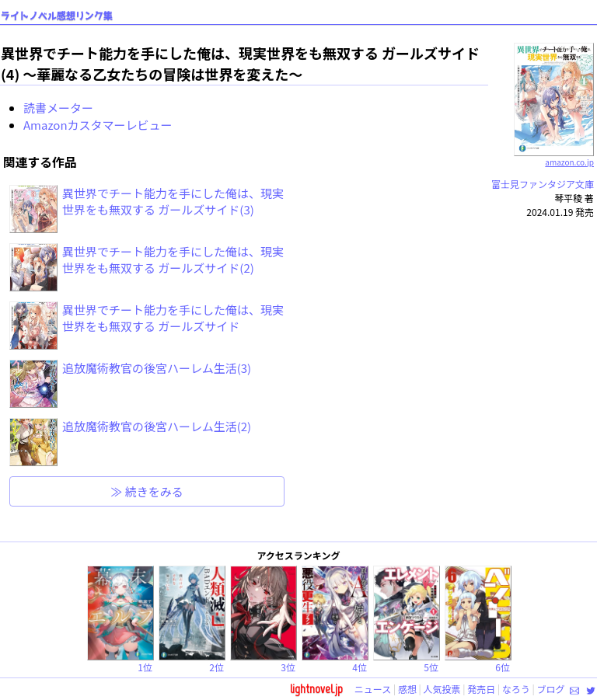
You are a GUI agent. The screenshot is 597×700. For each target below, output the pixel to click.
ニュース (373, 689)
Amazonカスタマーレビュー (98, 125)
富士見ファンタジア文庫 (543, 184)
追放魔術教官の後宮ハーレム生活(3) (157, 368)
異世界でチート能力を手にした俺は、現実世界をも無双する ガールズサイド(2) (173, 259)
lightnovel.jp (316, 689)
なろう (516, 689)
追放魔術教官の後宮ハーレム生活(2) (157, 426)
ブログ (550, 689)
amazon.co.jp (554, 156)
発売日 (481, 689)
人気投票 (442, 689)
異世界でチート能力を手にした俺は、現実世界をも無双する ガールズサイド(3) (173, 201)
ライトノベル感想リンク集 (57, 16)
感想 (407, 689)
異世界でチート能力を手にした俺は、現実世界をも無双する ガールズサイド (173, 318)
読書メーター (58, 108)
